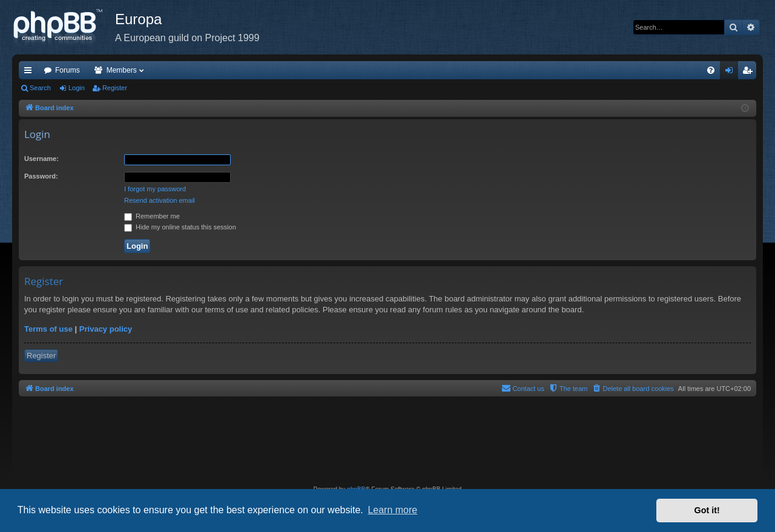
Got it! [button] (707, 510)
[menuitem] (711, 70)
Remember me (152, 216)
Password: (41, 176)
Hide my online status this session (180, 227)
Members (122, 70)
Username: (41, 159)
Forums (68, 70)
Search (40, 88)
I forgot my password (155, 189)
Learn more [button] (392, 510)
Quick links (30, 73)
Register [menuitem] (750, 73)
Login (77, 88)
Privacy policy (106, 329)
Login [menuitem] (732, 73)
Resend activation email (160, 200)
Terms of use (48, 329)
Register (115, 88)
